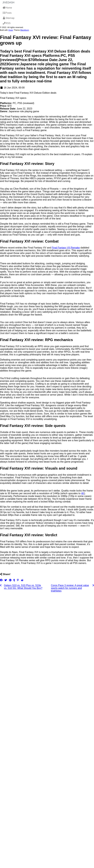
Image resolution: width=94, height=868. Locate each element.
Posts (7, 13)
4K (83, 493)
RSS (6, 23)
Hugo (11, 30)
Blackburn (25, 30)
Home (7, 8)
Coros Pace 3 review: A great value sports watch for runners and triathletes (70, 588)
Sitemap (8, 18)
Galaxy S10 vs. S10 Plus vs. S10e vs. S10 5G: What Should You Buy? (23, 587)
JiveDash (8, 3)
